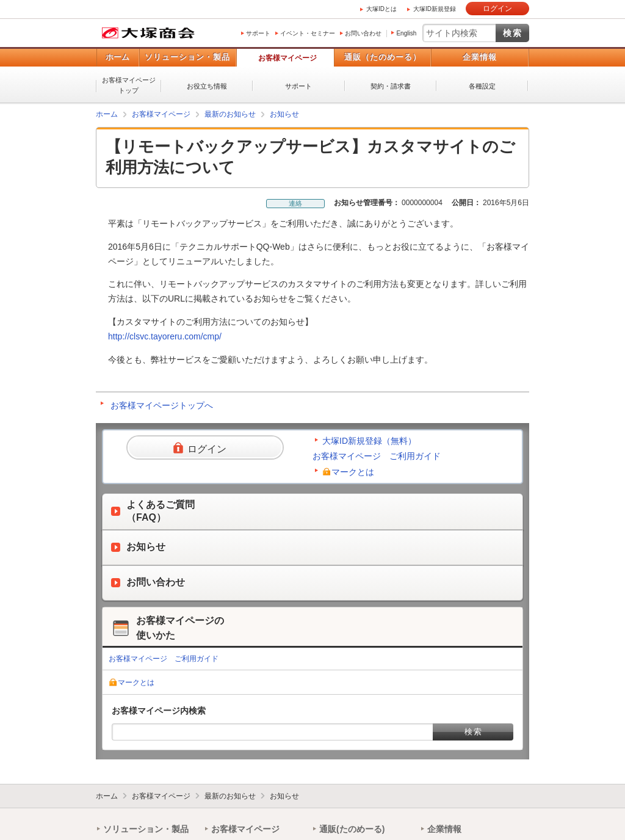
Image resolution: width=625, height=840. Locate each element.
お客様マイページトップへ (162, 405)
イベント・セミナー (308, 33)
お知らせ (284, 114)
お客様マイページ (287, 58)
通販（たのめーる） (383, 57)
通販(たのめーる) (352, 829)
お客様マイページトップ (129, 85)
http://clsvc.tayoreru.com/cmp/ (165, 336)
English (406, 33)
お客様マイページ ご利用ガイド (377, 456)
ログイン (497, 9)
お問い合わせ (363, 33)
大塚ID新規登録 (435, 9)
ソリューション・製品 (187, 57)
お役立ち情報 (207, 86)
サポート (258, 33)
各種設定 (482, 86)
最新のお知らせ (230, 114)
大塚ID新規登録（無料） (369, 441)
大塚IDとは (381, 9)
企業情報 (480, 57)
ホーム (117, 57)
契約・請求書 (391, 86)
